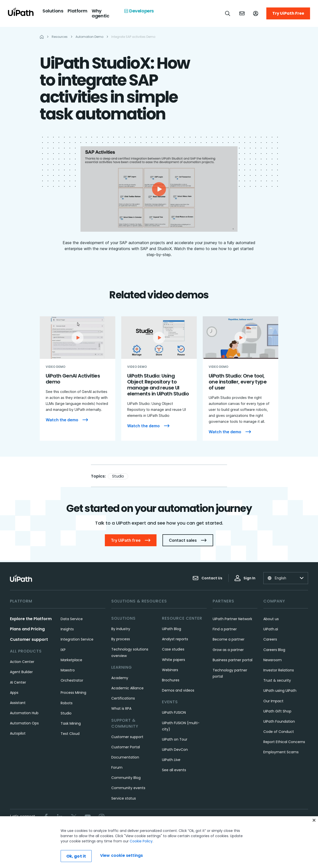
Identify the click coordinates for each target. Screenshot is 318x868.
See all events (174, 770)
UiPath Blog (172, 629)
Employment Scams (281, 752)
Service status (124, 798)
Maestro (68, 670)
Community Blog (126, 778)
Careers (270, 639)
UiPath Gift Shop (277, 711)
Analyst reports (175, 639)
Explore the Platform (31, 619)
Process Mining (73, 693)
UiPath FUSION (174, 712)
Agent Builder (21, 672)
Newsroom (273, 660)
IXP (63, 650)
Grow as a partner (228, 650)
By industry (121, 629)
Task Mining (71, 723)
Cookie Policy (141, 848)
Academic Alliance (127, 688)
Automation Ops (24, 723)
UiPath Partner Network (232, 619)
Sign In (245, 578)
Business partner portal (233, 660)
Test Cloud (70, 734)
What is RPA (121, 708)
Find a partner (225, 629)
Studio (118, 476)
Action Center (22, 662)
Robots (67, 703)
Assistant (18, 703)
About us (271, 619)
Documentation (125, 757)
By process (121, 639)
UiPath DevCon (175, 750)
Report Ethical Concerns (284, 742)
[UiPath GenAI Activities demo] (78, 379)
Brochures (171, 680)
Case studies (173, 649)
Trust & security (277, 680)
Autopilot (18, 733)
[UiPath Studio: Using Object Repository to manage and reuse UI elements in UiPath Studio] (159, 379)
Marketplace (71, 660)
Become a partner (229, 639)
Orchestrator (72, 680)
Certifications (123, 698)
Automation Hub (24, 713)
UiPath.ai (271, 629)
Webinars (170, 670)
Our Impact (273, 701)
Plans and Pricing (27, 629)
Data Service (72, 619)
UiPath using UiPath (280, 691)
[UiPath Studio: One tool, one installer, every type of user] (240, 379)
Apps (14, 693)
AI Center (18, 682)
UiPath (171, 760)
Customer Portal (126, 747)
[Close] (314, 827)
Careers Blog (274, 650)
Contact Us (207, 578)
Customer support (29, 639)
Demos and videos (178, 690)
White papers (174, 660)
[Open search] (228, 13)
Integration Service (77, 639)
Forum (117, 767)
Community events (128, 788)
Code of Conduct (279, 732)
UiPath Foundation (279, 721)
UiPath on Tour (175, 739)
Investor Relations (279, 670)
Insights (67, 629)
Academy (120, 678)
